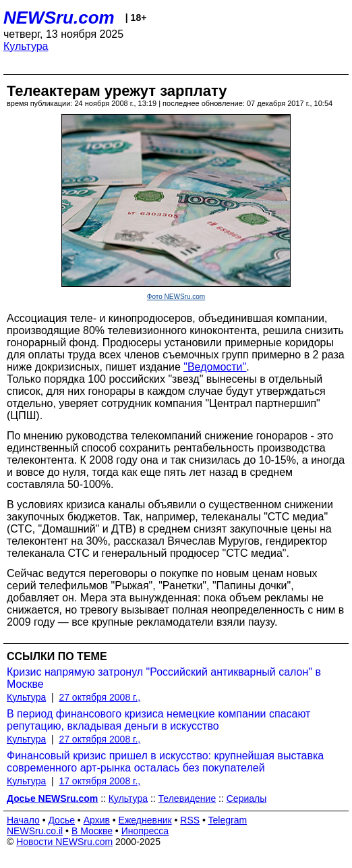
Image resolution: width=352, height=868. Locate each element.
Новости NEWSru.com (64, 842)
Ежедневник (145, 820)
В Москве (92, 831)
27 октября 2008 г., (99, 697)
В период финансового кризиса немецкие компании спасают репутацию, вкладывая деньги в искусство (158, 720)
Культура (26, 46)
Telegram (228, 820)
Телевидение (187, 798)
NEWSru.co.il (35, 831)
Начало (23, 820)
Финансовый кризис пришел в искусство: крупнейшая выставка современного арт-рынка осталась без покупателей (165, 762)
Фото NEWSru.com (176, 297)
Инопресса (145, 831)
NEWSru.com (59, 18)
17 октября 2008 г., (99, 781)
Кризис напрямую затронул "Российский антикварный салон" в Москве (164, 678)
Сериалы (247, 798)
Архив (97, 820)
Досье (61, 820)
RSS (190, 820)
